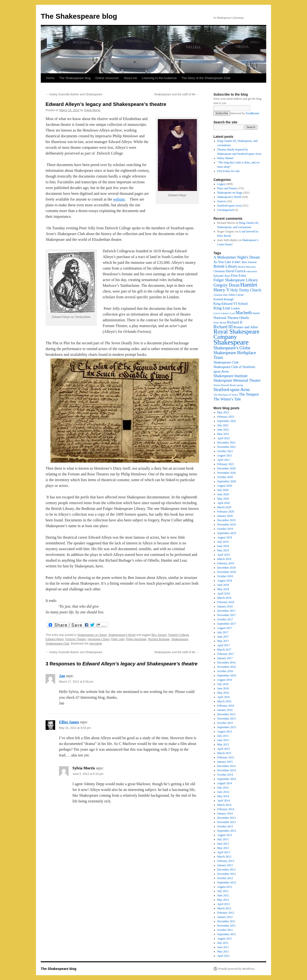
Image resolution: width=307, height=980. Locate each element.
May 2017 (223, 641)
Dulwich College (179, 635)
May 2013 (223, 848)
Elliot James (69, 722)
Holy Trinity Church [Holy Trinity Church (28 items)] (246, 290)
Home (50, 78)
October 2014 (225, 775)
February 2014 (226, 809)
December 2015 (226, 714)
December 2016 (226, 663)
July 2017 (223, 632)
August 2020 (225, 486)
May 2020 (223, 499)
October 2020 (225, 477)
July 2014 (223, 788)
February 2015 (226, 757)
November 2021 (227, 447)
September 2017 (227, 624)
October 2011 (225, 930)
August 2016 (225, 680)
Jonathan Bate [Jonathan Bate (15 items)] (221, 295)
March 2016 (224, 701)
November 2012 (227, 874)
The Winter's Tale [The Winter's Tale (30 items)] (227, 399)
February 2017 (226, 654)
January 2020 (225, 516)
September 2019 (227, 533)
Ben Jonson (159, 635)
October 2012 (225, 878)
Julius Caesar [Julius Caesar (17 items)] (236, 295)
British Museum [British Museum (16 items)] (247, 267)
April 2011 (224, 956)
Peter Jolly (118, 639)
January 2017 (225, 658)
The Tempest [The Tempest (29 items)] (249, 394)
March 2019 (224, 559)
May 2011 (223, 951)
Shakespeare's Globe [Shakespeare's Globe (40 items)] (232, 348)
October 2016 (225, 671)
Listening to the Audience (159, 78)
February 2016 (226, 706)
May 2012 (223, 900)
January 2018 (225, 606)
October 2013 (225, 826)
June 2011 (223, 947)
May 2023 (223, 412)
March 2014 (224, 805)
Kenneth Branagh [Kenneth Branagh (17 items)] (223, 299)
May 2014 (223, 796)
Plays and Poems (227, 188)
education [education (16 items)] (252, 271)
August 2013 (225, 835)
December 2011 (226, 921)
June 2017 (223, 637)
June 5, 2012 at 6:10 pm (88, 774)
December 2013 (226, 818)
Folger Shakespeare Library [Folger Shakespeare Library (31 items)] (236, 280)
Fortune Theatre (76, 639)
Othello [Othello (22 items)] (244, 318)
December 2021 (226, 443)
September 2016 (227, 675)
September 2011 (227, 934)
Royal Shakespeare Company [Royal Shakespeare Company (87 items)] (236, 334)
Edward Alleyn (55, 639)
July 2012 (223, 891)
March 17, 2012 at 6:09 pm (76, 682)
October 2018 (225, 576)
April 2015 (224, 749)
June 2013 (223, 844)
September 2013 (227, 831)
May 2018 (223, 589)
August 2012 (225, 887)
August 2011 (225, 939)
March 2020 (224, 507)
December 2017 (226, 611)
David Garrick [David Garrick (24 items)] (236, 271)
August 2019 (225, 537)
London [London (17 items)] (235, 308)
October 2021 (225, 451)
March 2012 (224, 908)
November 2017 (227, 615)
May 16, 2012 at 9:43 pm (75, 728)
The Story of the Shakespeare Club (206, 78)
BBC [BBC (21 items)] (238, 262)
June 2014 (223, 792)
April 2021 (224, 460)
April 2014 (224, 801)
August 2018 (225, 581)
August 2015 (225, 732)
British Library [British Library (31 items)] (225, 266)
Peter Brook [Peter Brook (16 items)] (220, 323)
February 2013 (226, 861)
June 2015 (223, 740)
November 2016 (227, 667)
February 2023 (226, 417)
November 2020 (227, 473)
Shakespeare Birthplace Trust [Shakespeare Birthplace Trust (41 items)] (235, 355)
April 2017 (224, 645)
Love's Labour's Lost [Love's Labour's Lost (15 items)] (224, 313)
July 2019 (223, 542)
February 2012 (226, 913)
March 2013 (224, 857)
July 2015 (223, 736)
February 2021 (226, 464)
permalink (96, 644)
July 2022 (223, 425)
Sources (222, 201)
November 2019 (227, 525)
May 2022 (223, 434)
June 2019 (223, 546)
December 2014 (226, 766)
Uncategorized (226, 210)
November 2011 (227, 926)
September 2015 (227, 727)
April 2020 (224, 503)
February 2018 (226, 602)
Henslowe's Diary (98, 639)
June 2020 (223, 494)
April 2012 (224, 904)
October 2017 (225, 619)
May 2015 (223, 744)
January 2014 (225, 813)
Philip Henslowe (136, 639)
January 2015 (225, 762)
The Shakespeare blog (79, 16)
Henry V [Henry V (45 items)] (222, 290)
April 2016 (224, 697)
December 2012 (226, 870)
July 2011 (223, 943)
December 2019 (226, 520)
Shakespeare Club (57, 644)
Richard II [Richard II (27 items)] (235, 322)
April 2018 (224, 594)
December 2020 (226, 468)
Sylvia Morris (92, 110)
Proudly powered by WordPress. (237, 969)
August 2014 (225, 783)
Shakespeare (180, 639)
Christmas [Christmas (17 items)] (219, 271)
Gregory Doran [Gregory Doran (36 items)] (227, 285)
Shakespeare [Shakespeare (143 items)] (231, 342)
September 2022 (227, 421)
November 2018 (227, 572)
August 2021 (225, 455)
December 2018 (226, 568)
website (119, 199)
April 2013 (224, 852)
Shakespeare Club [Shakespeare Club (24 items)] (226, 362)
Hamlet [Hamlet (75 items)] (249, 285)
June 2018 (223, 585)
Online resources (107, 78)
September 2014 (227, 779)
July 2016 (223, 684)
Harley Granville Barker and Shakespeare (74, 94)
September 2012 (227, 882)
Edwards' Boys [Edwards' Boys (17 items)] (222, 276)
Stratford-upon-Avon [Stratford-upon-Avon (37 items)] (232, 390)
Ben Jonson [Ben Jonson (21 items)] (249, 262)
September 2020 (227, 481)
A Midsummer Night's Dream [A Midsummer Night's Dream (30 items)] (237, 257)
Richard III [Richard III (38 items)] (223, 327)
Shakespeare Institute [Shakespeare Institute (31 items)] (230, 376)
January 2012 (225, 917)
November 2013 (227, 822)
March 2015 (224, 753)
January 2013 (225, 865)
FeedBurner (253, 113)
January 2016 (225, 710)
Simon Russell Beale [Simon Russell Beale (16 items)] (225, 385)
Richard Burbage (159, 639)
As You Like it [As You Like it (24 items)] (224, 262)
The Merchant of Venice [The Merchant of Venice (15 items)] (226, 395)
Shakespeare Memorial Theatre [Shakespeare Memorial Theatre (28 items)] (237, 380)
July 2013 (223, 839)
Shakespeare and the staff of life (177, 94)
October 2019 (225, 529)
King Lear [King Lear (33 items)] (222, 308)
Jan (62, 676)
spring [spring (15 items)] (240, 385)
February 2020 (226, 512)
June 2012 (223, 895)
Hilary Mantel (225, 158)
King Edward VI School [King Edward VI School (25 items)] (231, 304)
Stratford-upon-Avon (229, 206)
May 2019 (223, 550)
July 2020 (223, 490)
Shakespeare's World (122, 635)
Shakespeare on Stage (92, 635)
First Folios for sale (229, 171)
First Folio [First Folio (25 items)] (239, 276)
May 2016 (223, 693)
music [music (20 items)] (256, 313)
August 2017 (225, 628)
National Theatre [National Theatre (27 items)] (226, 318)
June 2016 (223, 688)
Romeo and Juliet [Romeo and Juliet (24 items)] (246, 327)
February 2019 (226, 563)
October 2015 (225, 723)
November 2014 (227, 770)
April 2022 (224, 438)
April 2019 (224, 555)
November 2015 (227, 719)
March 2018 (224, 598)
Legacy (221, 184)
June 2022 (223, 430)
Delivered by (245, 113)
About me (130, 78)
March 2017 (224, 650)
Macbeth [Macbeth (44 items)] (244, 313)
